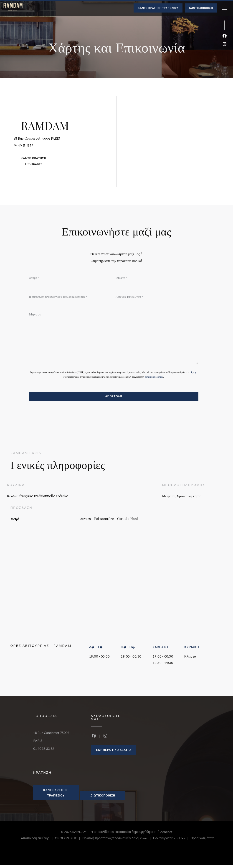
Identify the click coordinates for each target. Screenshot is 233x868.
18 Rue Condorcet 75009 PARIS (64, 136)
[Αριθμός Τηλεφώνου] (157, 297)
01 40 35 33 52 (31, 144)
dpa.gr (194, 374)
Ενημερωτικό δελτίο (114, 753)
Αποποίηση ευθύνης (38, 842)
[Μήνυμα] (114, 338)
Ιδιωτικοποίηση (201, 8)
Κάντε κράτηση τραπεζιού (158, 8)
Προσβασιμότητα (203, 842)
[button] (225, 8)
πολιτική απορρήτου (154, 379)
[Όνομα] (70, 278)
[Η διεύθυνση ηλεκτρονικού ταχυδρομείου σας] (70, 297)
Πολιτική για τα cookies (172, 842)
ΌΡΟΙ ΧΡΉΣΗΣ (69, 842)
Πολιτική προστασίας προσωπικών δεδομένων (118, 842)
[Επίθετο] (157, 278)
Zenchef (166, 835)
